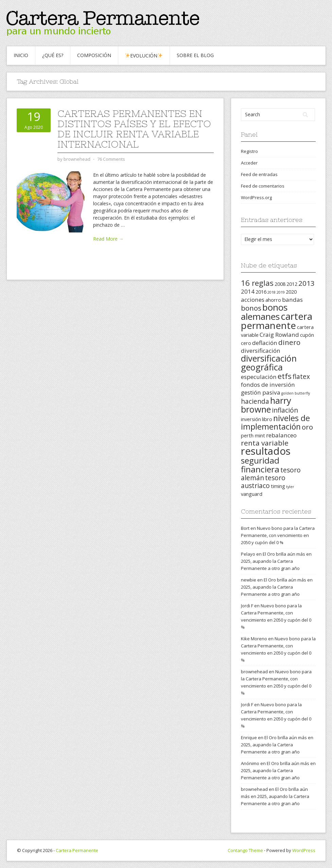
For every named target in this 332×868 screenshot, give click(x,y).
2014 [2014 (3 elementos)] (248, 291)
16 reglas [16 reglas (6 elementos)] (257, 283)
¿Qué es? (53, 55)
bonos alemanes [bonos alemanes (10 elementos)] (264, 312)
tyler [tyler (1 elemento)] (290, 487)
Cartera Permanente (77, 850)
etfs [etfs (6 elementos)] (285, 376)
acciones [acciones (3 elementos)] (253, 300)
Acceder (249, 163)
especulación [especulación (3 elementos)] (259, 377)
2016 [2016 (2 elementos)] (261, 292)
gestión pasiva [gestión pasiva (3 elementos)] (261, 392)
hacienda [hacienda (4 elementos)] (255, 401)
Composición (94, 55)
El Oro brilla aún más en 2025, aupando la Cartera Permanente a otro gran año (276, 561)
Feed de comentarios (263, 186)
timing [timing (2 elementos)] (278, 486)
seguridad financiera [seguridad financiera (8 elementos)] (260, 465)
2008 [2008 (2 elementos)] (280, 284)
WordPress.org (256, 197)
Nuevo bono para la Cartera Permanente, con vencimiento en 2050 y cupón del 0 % (278, 535)
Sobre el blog (195, 55)
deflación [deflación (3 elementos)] (265, 343)
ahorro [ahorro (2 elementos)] (273, 300)
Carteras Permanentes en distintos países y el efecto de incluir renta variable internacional (134, 129)
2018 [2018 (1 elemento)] (272, 292)
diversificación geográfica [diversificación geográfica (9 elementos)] (269, 363)
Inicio (21, 55)
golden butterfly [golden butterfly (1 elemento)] (296, 393)
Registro (249, 151)
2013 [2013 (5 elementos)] (307, 283)
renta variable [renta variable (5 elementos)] (265, 443)
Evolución (144, 56)
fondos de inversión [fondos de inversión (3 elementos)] (268, 385)
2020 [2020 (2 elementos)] (291, 292)
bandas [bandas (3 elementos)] (292, 300)
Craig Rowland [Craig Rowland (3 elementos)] (279, 335)
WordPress (304, 850)
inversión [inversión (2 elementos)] (251, 419)
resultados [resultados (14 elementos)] (266, 451)
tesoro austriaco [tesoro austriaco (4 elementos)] (263, 482)
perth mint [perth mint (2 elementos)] (253, 436)
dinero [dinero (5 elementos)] (289, 342)
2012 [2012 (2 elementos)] (292, 284)
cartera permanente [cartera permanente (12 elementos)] (277, 321)
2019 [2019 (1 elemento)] (281, 292)
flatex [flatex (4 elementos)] (301, 377)
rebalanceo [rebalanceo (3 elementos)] (281, 435)
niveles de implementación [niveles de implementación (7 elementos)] (275, 422)
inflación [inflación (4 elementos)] (285, 410)
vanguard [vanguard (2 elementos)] (252, 494)
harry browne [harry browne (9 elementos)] (266, 405)
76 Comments (111, 159)
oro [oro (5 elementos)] (307, 427)
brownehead (254, 672)
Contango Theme (245, 850)
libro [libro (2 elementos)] (267, 419)
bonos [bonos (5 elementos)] (251, 308)
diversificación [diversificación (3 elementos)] (261, 351)
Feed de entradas (259, 174)
